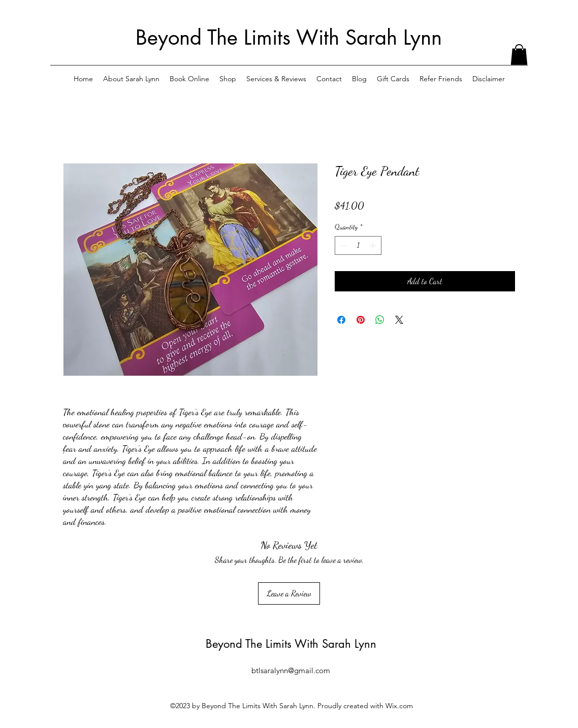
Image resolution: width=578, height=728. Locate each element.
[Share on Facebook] (341, 320)
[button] (519, 55)
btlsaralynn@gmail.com (291, 670)
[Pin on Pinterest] (361, 320)
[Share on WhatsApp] (380, 320)
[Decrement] (343, 245)
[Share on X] (399, 320)
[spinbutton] (358, 245)
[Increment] (374, 245)
